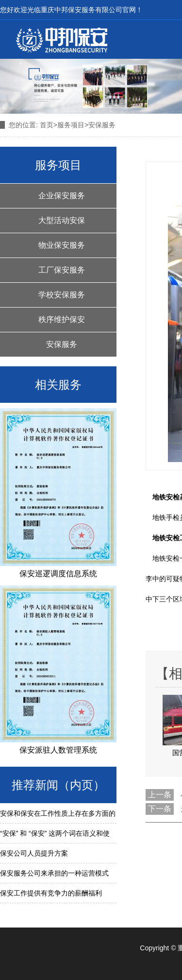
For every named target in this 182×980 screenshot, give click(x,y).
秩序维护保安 (62, 319)
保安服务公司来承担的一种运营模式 (54, 873)
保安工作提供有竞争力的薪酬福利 (51, 893)
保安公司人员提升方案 (34, 853)
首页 (47, 125)
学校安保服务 (62, 295)
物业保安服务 (62, 245)
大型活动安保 (62, 220)
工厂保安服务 (62, 270)
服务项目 (71, 125)
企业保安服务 (62, 196)
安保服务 (62, 344)
